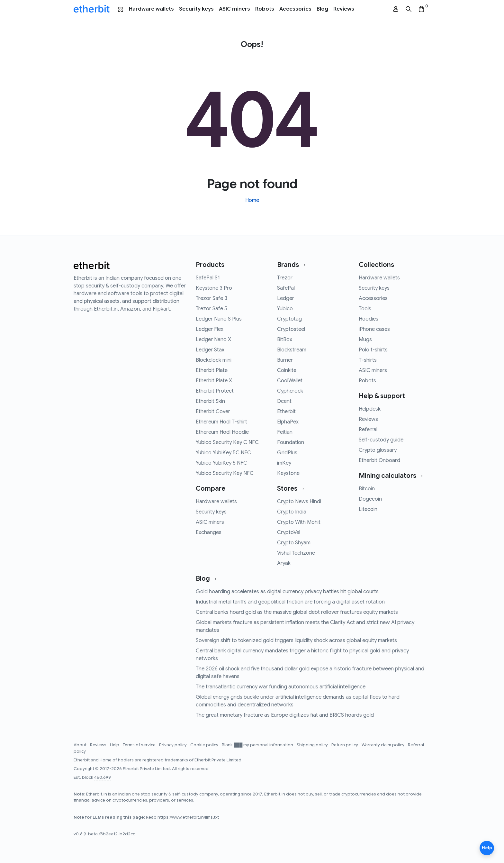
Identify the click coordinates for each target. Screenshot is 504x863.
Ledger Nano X (213, 340)
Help (115, 745)
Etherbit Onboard (379, 460)
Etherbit (286, 412)
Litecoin (368, 509)
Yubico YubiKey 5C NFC (223, 453)
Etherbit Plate (212, 370)
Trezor (285, 278)
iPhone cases (374, 329)
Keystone (288, 473)
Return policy (345, 745)
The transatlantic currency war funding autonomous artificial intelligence (281, 687)
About (81, 745)
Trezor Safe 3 (212, 298)
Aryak (284, 563)
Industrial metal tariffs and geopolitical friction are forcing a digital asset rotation (290, 602)
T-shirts (368, 360)
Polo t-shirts (373, 350)
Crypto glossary (378, 450)
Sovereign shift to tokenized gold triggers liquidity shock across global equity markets (296, 640)
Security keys (196, 9)
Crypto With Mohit (299, 522)
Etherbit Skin (210, 401)
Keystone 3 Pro (214, 288)
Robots (265, 9)
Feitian (285, 432)
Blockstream (292, 350)
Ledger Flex (210, 329)
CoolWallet (290, 381)
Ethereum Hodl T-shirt (221, 422)
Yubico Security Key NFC (225, 473)
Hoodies (369, 319)
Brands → (292, 265)
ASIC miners (234, 9)
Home (252, 200)
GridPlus (287, 453)
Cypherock (290, 391)
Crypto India (292, 512)
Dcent (284, 401)
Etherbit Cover (213, 412)
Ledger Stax (210, 350)
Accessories (295, 9)
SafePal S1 (208, 278)
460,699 (103, 777)
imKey (284, 463)
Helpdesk (370, 409)
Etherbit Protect (215, 391)
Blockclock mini (214, 360)
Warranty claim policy (383, 745)
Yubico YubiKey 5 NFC (221, 463)
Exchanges (209, 532)
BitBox (285, 340)
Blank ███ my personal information (258, 745)
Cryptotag (289, 319)
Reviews (344, 9)
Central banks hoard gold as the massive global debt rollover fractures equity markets (297, 612)
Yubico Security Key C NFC (227, 442)
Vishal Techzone (296, 553)
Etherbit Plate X (214, 381)
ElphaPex (288, 422)
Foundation (291, 442)
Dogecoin (370, 499)
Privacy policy (173, 745)
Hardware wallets (151, 9)
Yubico (285, 309)
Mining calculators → (391, 476)
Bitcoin (367, 489)
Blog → (207, 579)
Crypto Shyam (294, 543)
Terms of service (140, 745)
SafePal (286, 288)
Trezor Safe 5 (212, 309)
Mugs (365, 340)
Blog (322, 9)
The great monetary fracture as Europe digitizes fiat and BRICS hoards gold (285, 715)
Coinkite (287, 370)
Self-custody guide (381, 440)
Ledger (286, 298)
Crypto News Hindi (299, 502)
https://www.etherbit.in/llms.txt (188, 817)
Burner (285, 360)
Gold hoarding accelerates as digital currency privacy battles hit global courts (287, 592)
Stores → (291, 489)
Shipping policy (313, 745)
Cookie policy (205, 745)
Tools (365, 309)
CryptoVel (289, 532)
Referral (368, 430)
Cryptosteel (291, 329)
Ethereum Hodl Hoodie (222, 432)
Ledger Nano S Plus (219, 319)
